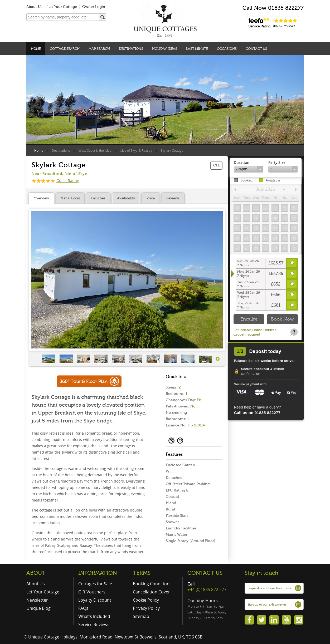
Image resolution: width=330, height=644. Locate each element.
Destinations (131, 49)
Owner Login (94, 7)
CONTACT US (205, 573)
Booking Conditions (152, 584)
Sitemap (141, 616)
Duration (242, 162)
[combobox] (248, 169)
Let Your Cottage (62, 7)
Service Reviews (94, 625)
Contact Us (256, 49)
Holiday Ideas (165, 49)
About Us (34, 7)
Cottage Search (65, 49)
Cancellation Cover (151, 592)
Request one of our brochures (269, 588)
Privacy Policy (146, 608)
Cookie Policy (146, 600)
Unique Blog (38, 608)
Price (151, 198)
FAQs (83, 608)
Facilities (98, 198)
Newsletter (37, 600)
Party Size (277, 162)
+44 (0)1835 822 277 (207, 589)
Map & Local (70, 198)
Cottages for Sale (95, 584)
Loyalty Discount (95, 600)
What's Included (94, 616)
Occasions (227, 49)
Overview (41, 198)
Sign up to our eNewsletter (267, 604)
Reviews (173, 198)
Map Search (99, 49)
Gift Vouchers (92, 592)
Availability (126, 198)
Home (36, 49)
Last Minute (197, 49)
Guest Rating (55, 181)
